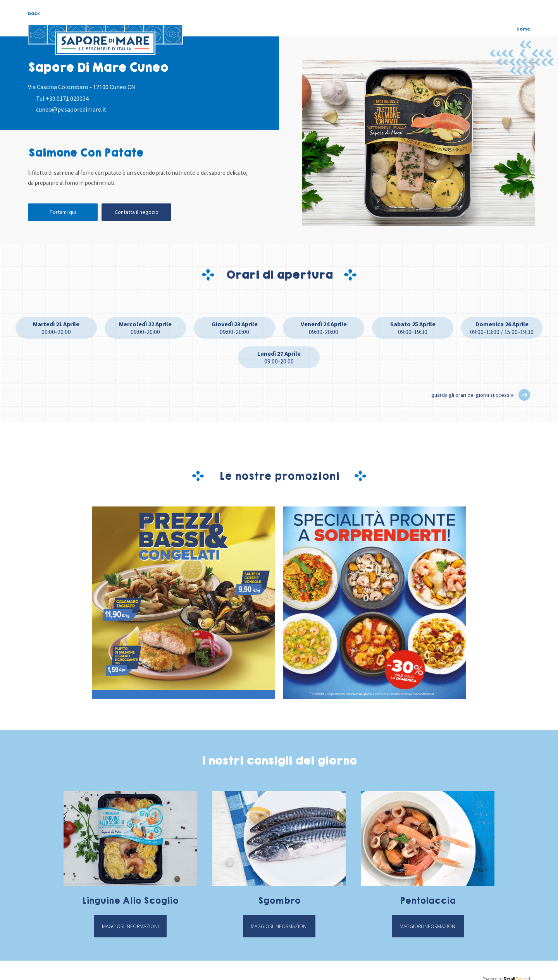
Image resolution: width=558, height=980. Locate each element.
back (34, 14)
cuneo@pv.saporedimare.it (71, 109)
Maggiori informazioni (130, 926)
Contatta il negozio (137, 212)
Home (523, 29)
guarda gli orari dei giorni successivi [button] (473, 395)
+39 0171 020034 (67, 98)
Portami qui (63, 212)
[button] (524, 395)
